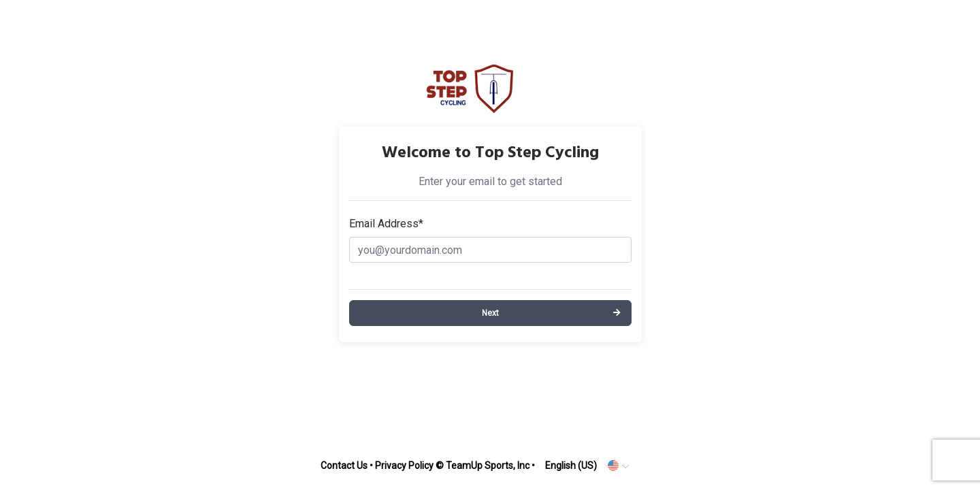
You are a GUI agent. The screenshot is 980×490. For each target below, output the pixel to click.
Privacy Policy (404, 465)
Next (490, 313)
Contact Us (344, 465)
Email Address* (386, 224)
